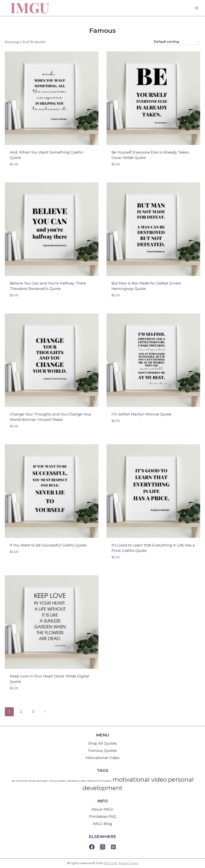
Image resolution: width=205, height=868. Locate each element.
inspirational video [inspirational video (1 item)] (76, 781)
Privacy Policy (129, 863)
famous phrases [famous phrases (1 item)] (57, 781)
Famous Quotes (103, 751)
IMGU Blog (102, 824)
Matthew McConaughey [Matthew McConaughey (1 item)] (99, 781)
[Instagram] (102, 847)
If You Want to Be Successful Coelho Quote (48, 545)
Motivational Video (103, 758)
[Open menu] (196, 8)
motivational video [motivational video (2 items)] (140, 780)
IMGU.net (111, 863)
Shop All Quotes (102, 743)
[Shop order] (176, 42)
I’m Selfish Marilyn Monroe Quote (141, 414)
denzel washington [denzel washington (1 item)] (38, 781)
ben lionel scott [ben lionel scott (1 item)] (20, 781)
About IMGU (102, 809)
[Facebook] (92, 847)
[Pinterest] (113, 847)
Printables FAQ (103, 817)
